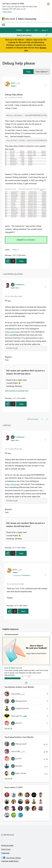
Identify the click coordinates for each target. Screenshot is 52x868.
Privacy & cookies (7, 845)
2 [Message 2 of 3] (12, 398)
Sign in (28, 30)
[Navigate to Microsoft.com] (8, 19)
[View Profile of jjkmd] (13, 83)
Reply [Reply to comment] (21, 404)
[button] (28, 72)
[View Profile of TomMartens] (20, 284)
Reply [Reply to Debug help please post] (21, 261)
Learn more (7, 12)
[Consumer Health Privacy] (26, 861)
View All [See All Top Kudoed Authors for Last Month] (8, 778)
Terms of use (6, 849)
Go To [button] (44, 30)
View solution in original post (17, 391)
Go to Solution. (29, 240)
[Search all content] (32, 35)
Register (19, 30)
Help (36, 30)
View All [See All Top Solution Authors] (8, 728)
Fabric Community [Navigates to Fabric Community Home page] (27, 19)
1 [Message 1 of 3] (12, 255)
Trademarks (5, 853)
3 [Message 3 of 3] (14, 605)
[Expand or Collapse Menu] (3, 25)
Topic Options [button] (41, 72)
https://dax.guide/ (13, 332)
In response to (21, 575)
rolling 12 (15, 250)
